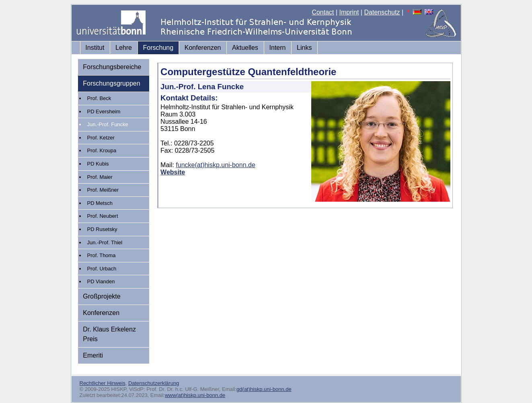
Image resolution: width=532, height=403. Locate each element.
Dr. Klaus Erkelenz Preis (109, 334)
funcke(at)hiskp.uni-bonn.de (215, 165)
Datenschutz (382, 12)
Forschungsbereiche (112, 67)
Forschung (158, 48)
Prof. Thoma (102, 255)
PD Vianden (101, 281)
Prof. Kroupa (102, 150)
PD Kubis (98, 164)
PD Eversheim (104, 111)
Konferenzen (203, 48)
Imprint (349, 12)
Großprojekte (102, 296)
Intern (278, 48)
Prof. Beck (99, 98)
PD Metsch (100, 203)
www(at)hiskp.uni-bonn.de (195, 395)
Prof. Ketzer (101, 138)
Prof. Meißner (103, 190)
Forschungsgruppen (111, 83)
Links (304, 48)
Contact (323, 12)
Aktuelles (245, 48)
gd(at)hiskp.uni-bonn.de (264, 389)
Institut (95, 48)
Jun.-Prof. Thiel (105, 242)
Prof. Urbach (102, 269)
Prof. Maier (100, 177)
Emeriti (93, 355)
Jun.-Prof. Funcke (108, 124)
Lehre (124, 48)
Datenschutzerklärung (154, 383)
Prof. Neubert (103, 216)
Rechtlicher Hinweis (103, 383)
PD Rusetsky (102, 229)
